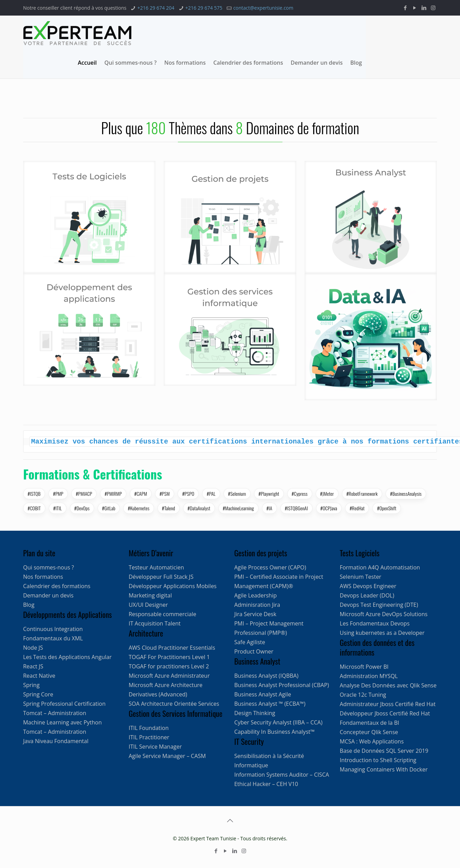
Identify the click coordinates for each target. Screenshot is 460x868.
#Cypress (300, 494)
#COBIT (34, 508)
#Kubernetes (138, 508)
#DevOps (82, 508)
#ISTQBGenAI (296, 508)
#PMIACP (84, 494)
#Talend (169, 508)
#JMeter (327, 494)
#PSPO (188, 494)
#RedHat (357, 508)
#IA (269, 508)
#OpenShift (387, 508)
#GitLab (109, 508)
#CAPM (141, 494)
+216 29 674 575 (204, 8)
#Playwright (269, 494)
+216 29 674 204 (156, 8)
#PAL (211, 494)
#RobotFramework (362, 494)
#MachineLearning (238, 508)
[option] (127, 118)
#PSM (165, 494)
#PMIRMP (113, 494)
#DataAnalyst (199, 508)
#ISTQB (34, 494)
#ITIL (58, 508)
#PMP (58, 494)
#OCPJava (329, 508)
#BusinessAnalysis (406, 494)
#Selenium (237, 494)
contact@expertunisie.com (263, 8)
